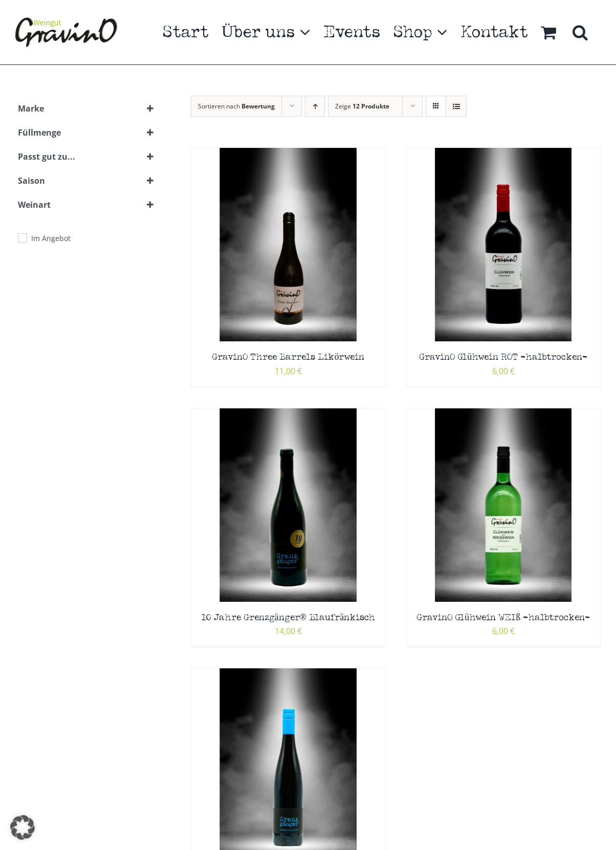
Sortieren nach (236, 106)
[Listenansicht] (456, 106)
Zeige (362, 106)
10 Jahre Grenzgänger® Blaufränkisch (289, 618)
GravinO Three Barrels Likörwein (288, 357)
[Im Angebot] (22, 237)
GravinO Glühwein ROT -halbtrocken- (503, 357)
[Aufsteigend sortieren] (315, 106)
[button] (580, 32)
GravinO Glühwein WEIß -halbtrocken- (503, 618)
